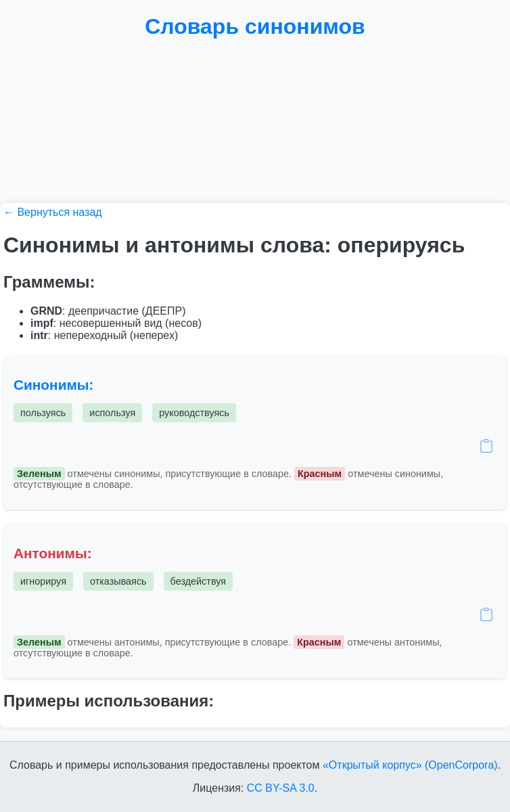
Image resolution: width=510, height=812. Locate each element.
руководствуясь (194, 413)
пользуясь (43, 413)
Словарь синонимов (255, 26)
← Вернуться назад (53, 212)
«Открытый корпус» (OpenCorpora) (410, 765)
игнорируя (43, 581)
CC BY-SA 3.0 (281, 788)
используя (112, 413)
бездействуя (198, 581)
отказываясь (118, 581)
